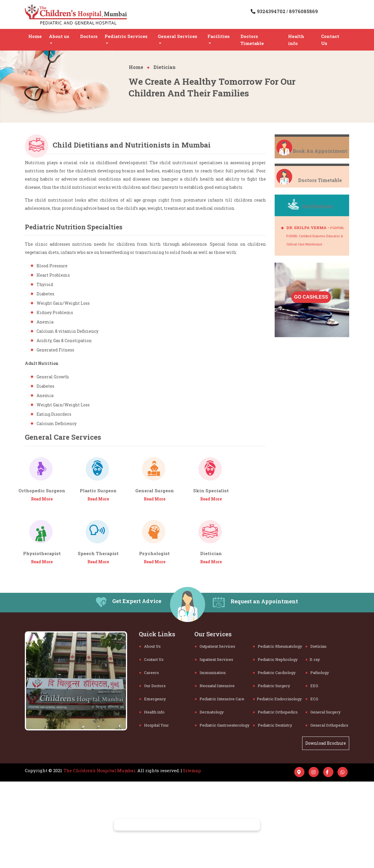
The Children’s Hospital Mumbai (99, 770)
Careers (149, 673)
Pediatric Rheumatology (278, 646)
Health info (296, 40)
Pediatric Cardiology (274, 673)
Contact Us (330, 40)
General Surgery (323, 712)
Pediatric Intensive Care (220, 699)
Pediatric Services (126, 36)
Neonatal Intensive (215, 686)
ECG (312, 699)
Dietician (161, 67)
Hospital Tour (154, 725)
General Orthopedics (327, 725)
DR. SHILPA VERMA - (315, 236)
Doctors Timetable (252, 40)
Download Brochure (326, 743)
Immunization (210, 673)
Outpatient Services (215, 646)
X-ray (313, 659)
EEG (312, 686)
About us (59, 36)
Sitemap (192, 770)
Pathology (317, 673)
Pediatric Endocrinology (277, 699)
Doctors (89, 36)
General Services (178, 36)
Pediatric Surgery (272, 686)
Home (35, 36)
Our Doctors (153, 686)
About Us (150, 646)
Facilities (219, 36)
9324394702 (272, 11)
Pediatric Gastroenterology (222, 725)
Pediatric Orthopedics (275, 712)
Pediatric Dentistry (273, 725)
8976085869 (303, 11)
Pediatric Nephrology (275, 659)
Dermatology (209, 712)
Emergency (153, 699)
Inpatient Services (214, 659)
